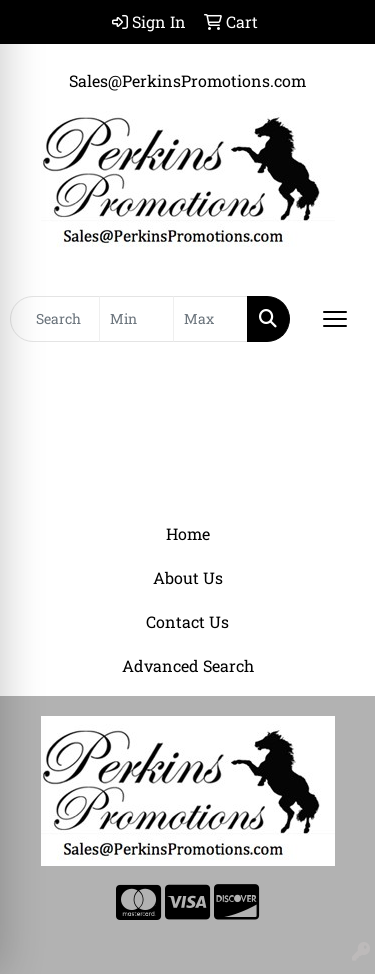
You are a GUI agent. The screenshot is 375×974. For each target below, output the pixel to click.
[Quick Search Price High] (210, 319)
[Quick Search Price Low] (136, 319)
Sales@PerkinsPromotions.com (187, 80)
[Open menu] (335, 319)
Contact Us (187, 621)
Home (188, 533)
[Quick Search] (55, 319)
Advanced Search (188, 665)
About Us (188, 577)
